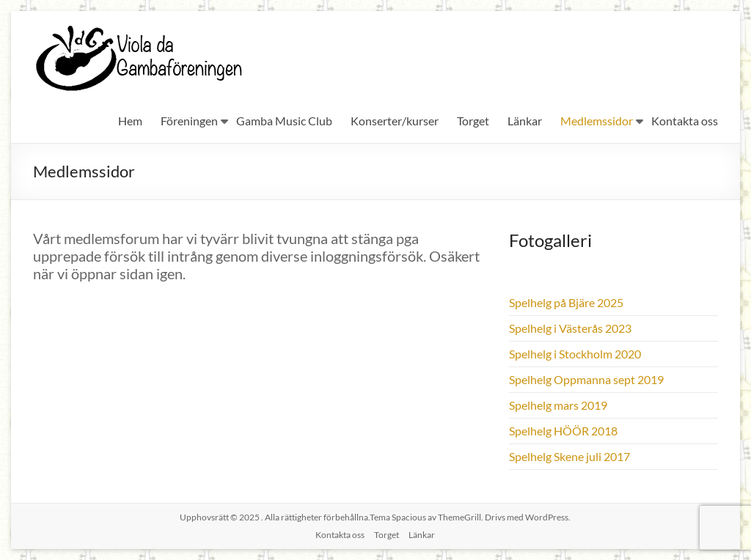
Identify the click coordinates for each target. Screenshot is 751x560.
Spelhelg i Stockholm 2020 (575, 354)
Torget (473, 121)
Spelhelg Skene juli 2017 (569, 456)
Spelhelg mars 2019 (558, 405)
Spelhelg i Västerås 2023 (570, 328)
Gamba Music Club (284, 121)
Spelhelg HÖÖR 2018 (563, 431)
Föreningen (189, 121)
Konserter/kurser (395, 121)
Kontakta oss (685, 121)
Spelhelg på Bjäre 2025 (566, 302)
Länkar (525, 121)
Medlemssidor (597, 121)
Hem (130, 121)
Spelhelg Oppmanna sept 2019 (586, 379)
